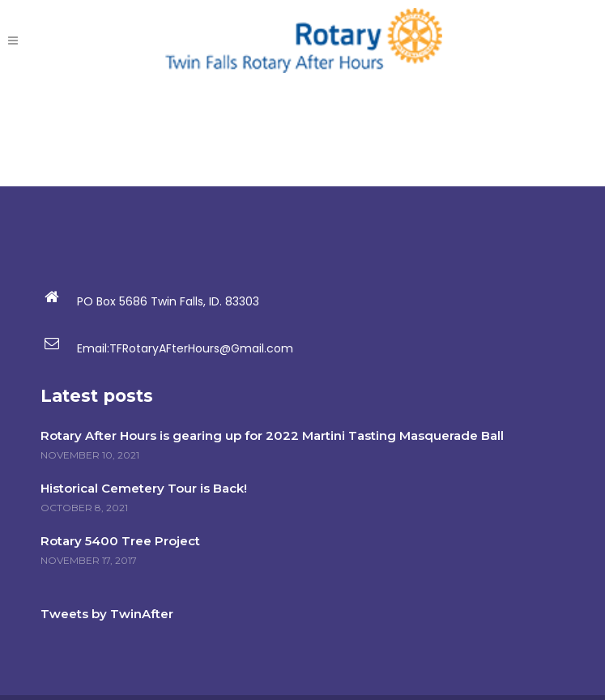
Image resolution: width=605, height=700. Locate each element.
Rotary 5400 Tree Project (120, 541)
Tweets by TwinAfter (107, 614)
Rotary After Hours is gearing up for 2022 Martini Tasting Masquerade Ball (272, 435)
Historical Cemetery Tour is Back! (144, 488)
